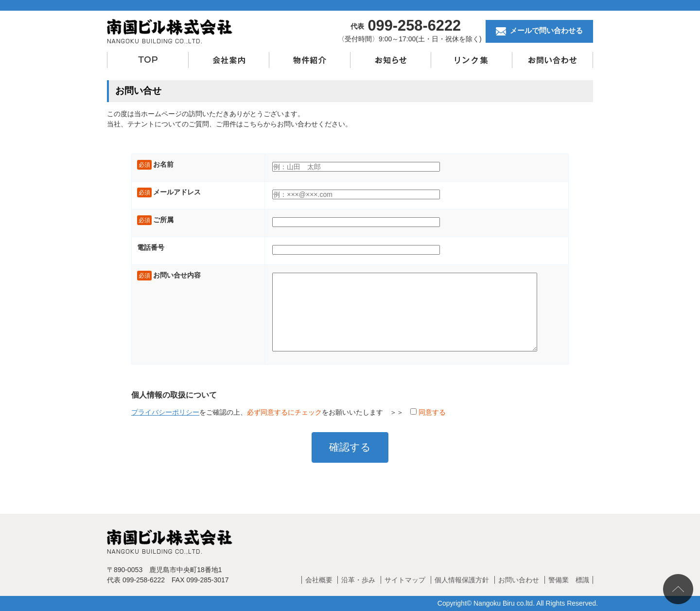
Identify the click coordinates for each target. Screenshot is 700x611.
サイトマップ (405, 580)
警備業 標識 (569, 580)
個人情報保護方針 (462, 580)
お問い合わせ (519, 580)
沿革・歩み (358, 580)
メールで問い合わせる (539, 31)
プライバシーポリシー (165, 412)
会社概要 (319, 580)
